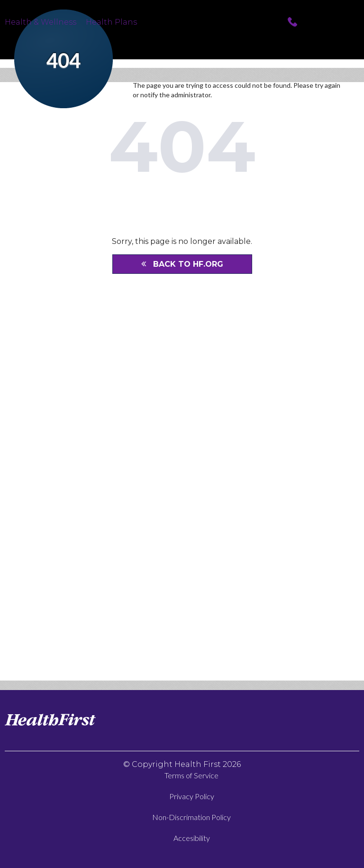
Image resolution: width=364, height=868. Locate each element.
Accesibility (192, 838)
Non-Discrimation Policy (191, 817)
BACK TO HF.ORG (182, 264)
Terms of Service (191, 775)
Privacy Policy (192, 796)
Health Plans (111, 22)
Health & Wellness (41, 22)
